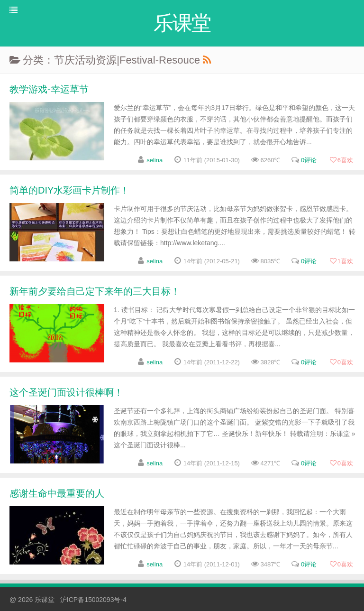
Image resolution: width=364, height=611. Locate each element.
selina (155, 160)
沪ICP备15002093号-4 (93, 600)
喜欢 (341, 160)
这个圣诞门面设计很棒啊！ (66, 392)
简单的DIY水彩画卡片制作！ (69, 190)
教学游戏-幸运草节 (49, 89)
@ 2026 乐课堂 (33, 600)
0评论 (309, 160)
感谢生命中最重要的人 (57, 493)
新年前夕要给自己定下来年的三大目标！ (95, 291)
